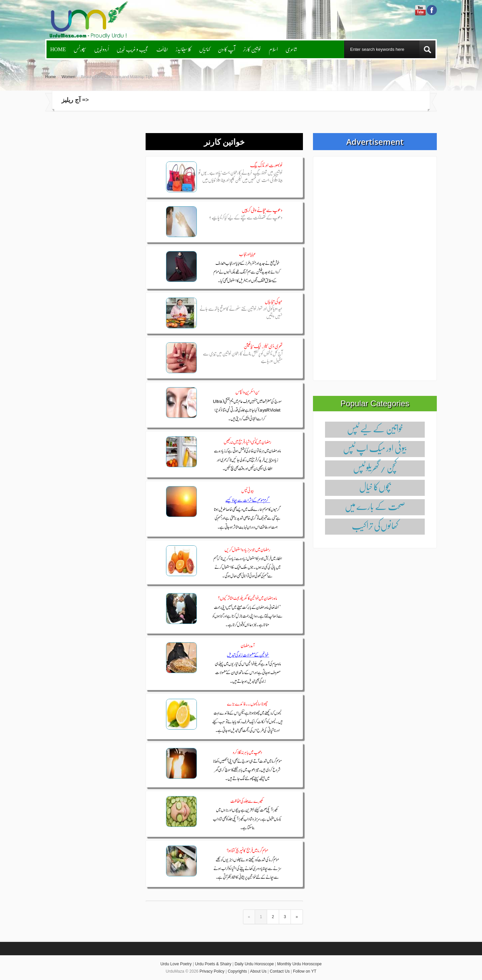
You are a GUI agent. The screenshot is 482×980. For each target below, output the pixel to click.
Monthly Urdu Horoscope (299, 964)
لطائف (162, 49)
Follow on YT (305, 971)
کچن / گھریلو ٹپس (375, 467)
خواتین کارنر (252, 49)
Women (68, 77)
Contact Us (280, 971)
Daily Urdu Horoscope (254, 964)
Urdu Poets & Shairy (213, 964)
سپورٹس (80, 49)
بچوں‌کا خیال (375, 487)
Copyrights (237, 971)
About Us (258, 971)
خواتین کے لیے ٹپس (375, 428)
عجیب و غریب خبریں (133, 49)
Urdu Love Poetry (176, 964)
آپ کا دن (227, 49)
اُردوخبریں (101, 49)
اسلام (273, 49)
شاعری (291, 49)
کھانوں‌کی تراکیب (375, 525)
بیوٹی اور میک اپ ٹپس (375, 448)
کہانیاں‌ (205, 49)
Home (58, 49)
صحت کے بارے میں (375, 506)
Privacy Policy (212, 971)
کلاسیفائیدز (184, 49)
